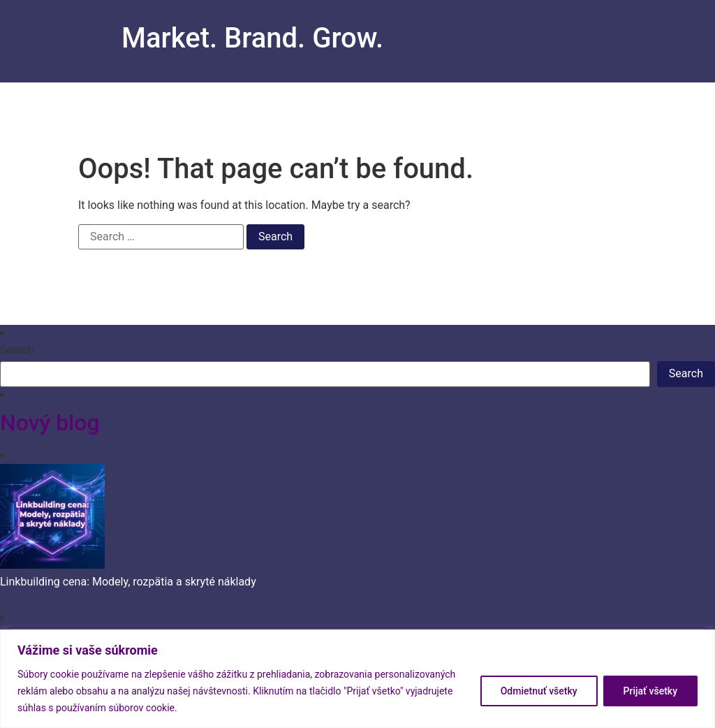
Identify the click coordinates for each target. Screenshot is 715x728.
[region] (357, 679)
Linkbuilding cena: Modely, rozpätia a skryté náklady (128, 582)
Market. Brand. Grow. (252, 38)
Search (17, 350)
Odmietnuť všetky (539, 691)
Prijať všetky (650, 691)
